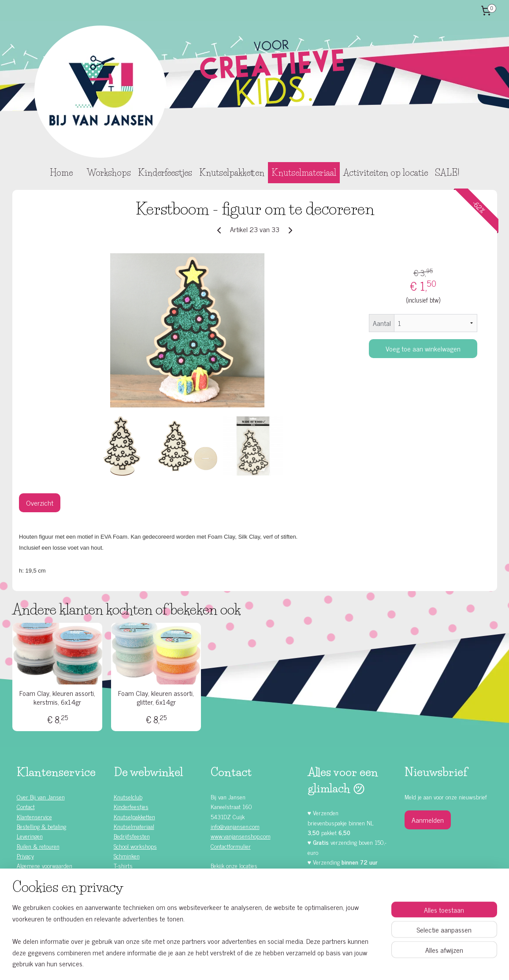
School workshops (135, 846)
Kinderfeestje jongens (50, 895)
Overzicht (40, 503)
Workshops (109, 173)
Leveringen (30, 836)
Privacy (25, 856)
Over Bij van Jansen (41, 797)
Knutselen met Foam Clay (145, 895)
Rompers (124, 875)
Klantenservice (34, 816)
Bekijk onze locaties (234, 865)
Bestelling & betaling (41, 826)
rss (245, 964)
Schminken (127, 856)
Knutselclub (128, 797)
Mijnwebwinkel (329, 964)
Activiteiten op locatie (386, 173)
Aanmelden (428, 820)
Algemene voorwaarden (45, 865)
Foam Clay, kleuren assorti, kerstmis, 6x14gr (57, 697)
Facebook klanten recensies (249, 903)
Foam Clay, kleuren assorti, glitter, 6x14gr (156, 697)
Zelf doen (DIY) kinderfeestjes (60, 905)
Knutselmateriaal (304, 173)
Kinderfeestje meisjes (50, 885)
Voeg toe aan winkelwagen (423, 348)
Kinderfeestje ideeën (49, 915)
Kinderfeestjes (165, 173)
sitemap (232, 964)
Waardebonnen (132, 885)
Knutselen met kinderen (53, 925)
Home (61, 173)
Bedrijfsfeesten (132, 836)
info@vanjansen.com (235, 826)
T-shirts (123, 865)
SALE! (447, 173)
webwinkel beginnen (270, 964)
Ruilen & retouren (38, 846)
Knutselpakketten (232, 173)
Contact (26, 806)
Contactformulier (231, 846)
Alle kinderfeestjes (46, 875)
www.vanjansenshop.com (241, 836)
